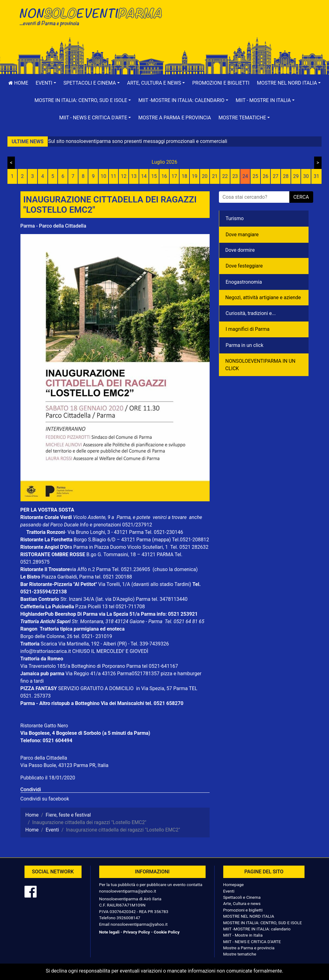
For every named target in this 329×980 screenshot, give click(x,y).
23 (235, 176)
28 (286, 176)
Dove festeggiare (244, 266)
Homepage (233, 885)
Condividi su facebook (45, 799)
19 (194, 176)
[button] (46, 83)
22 (225, 176)
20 (205, 176)
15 (154, 176)
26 (265, 176)
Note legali (109, 932)
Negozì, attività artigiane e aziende (263, 297)
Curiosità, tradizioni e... (251, 313)
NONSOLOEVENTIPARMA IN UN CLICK (260, 365)
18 (185, 176)
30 (306, 176)
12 (124, 176)
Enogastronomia (244, 282)
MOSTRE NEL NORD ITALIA (249, 916)
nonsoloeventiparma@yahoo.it (128, 891)
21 (215, 176)
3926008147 (128, 918)
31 (317, 176)
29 (296, 176)
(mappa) (162, 540)
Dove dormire (240, 250)
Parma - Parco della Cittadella (53, 226)
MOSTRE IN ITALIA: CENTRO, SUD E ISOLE (263, 923)
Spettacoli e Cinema (242, 897)
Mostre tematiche (240, 954)
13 (134, 176)
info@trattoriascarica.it (46, 651)
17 (174, 176)
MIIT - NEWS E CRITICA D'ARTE (252, 942)
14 (144, 176)
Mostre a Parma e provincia (175, 118)
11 (113, 176)
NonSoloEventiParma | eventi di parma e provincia (90, 18)
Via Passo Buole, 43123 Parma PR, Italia (64, 765)
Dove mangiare (242, 235)
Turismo (235, 218)
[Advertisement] (239, 25)
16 (164, 176)
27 (276, 176)
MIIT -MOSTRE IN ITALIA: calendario (257, 929)
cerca (301, 197)
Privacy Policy (136, 932)
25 (255, 176)
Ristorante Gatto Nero (44, 726)
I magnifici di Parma (248, 329)
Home (18, 83)
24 (245, 176)
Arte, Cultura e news (242, 903)
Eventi (229, 891)
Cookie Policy (167, 932)
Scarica (49, 644)
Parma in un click (245, 345)
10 (103, 176)
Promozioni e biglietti (221, 83)
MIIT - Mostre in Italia (243, 935)
